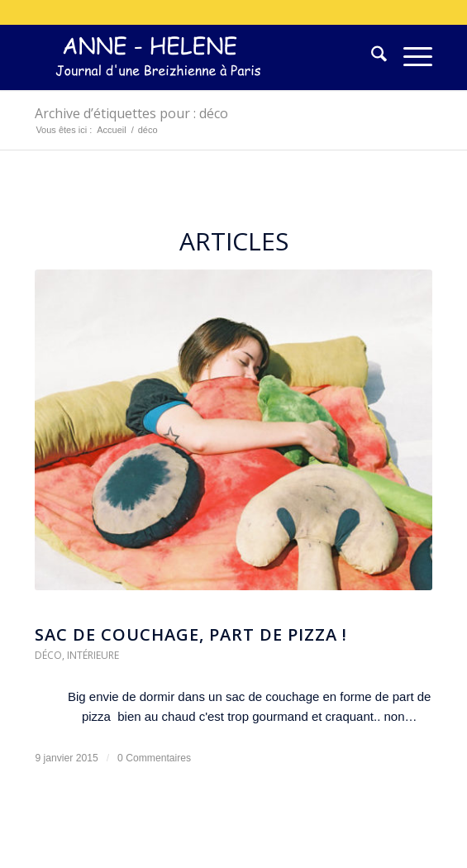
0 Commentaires (154, 758)
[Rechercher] (371, 57)
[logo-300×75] (193, 57)
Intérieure (93, 655)
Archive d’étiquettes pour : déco (131, 113)
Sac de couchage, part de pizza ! (191, 634)
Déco (48, 655)
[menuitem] (371, 57)
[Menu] (410, 57)
